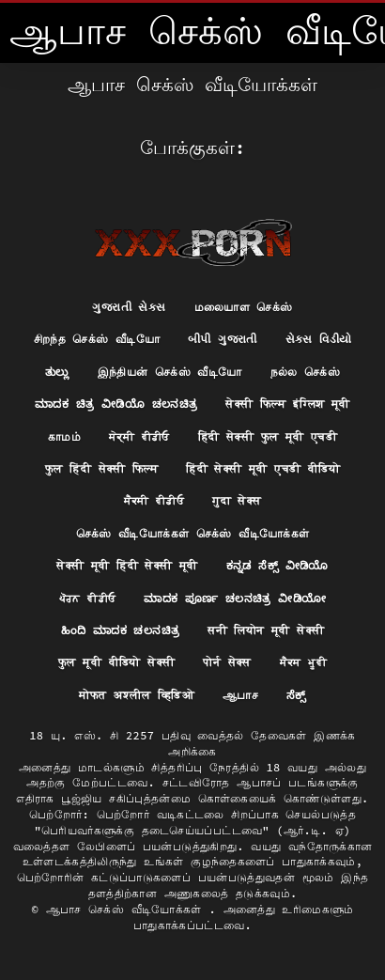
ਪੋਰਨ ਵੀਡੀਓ (88, 598)
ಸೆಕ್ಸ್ (296, 695)
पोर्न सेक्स (227, 662)
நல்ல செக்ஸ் (306, 372)
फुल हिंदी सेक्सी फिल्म (101, 468)
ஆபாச (240, 695)
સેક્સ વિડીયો (319, 339)
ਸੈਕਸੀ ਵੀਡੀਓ (154, 500)
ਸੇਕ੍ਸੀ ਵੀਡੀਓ (139, 436)
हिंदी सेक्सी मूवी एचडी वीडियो (263, 468)
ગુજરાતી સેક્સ (129, 307)
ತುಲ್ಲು (57, 372)
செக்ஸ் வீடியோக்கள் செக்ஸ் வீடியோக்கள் (193, 533)
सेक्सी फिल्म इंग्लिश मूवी (288, 404)
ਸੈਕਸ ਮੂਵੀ (303, 662)
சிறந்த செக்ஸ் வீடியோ (97, 339)
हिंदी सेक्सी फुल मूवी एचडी (268, 436)
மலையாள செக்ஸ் (244, 307)
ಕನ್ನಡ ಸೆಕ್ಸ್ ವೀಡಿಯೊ (277, 565)
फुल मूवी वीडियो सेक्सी (116, 662)
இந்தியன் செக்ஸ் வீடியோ (170, 372)
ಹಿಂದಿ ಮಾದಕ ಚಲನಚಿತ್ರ (121, 630)
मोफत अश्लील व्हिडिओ (137, 695)
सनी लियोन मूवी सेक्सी (266, 630)
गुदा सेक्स (237, 500)
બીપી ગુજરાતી (223, 339)
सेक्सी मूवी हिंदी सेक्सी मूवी (127, 565)
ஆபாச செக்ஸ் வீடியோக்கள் (128, 909)
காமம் (64, 436)
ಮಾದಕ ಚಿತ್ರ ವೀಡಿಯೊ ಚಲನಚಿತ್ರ (116, 404)
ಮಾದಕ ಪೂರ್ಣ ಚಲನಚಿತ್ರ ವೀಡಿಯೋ (235, 598)
